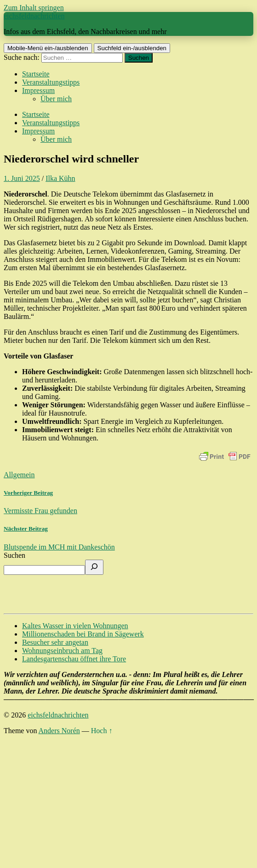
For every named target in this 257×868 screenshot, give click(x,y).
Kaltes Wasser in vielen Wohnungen (75, 626)
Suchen (14, 555)
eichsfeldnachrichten (34, 16)
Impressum (38, 90)
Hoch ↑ (102, 731)
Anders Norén (59, 731)
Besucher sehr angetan (55, 642)
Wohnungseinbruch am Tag (62, 651)
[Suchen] (94, 567)
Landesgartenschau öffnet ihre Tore (74, 659)
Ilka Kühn (60, 178)
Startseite (36, 74)
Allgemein (19, 475)
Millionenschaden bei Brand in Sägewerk (83, 634)
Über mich (56, 99)
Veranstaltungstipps (51, 82)
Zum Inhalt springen (34, 8)
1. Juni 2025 (22, 178)
